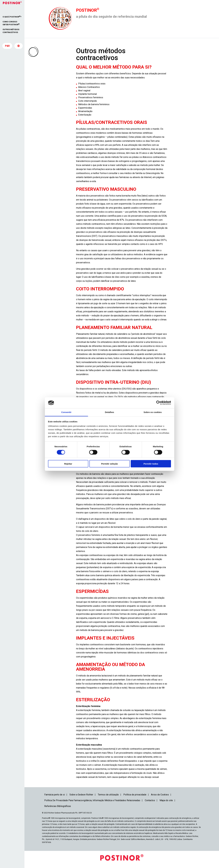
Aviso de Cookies (160, 795)
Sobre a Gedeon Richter (81, 795)
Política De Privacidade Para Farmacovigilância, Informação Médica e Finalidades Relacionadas (92, 800)
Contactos (150, 800)
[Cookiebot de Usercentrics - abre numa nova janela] (158, 403)
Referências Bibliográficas (58, 806)
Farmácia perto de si (55, 795)
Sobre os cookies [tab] (153, 412)
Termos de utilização (108, 795)
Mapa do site (166, 800)
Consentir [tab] (66, 412)
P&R (7, 46)
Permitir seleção (110, 464)
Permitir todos (151, 464)
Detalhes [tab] (109, 412)
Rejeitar (68, 464)
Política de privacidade (135, 795)
